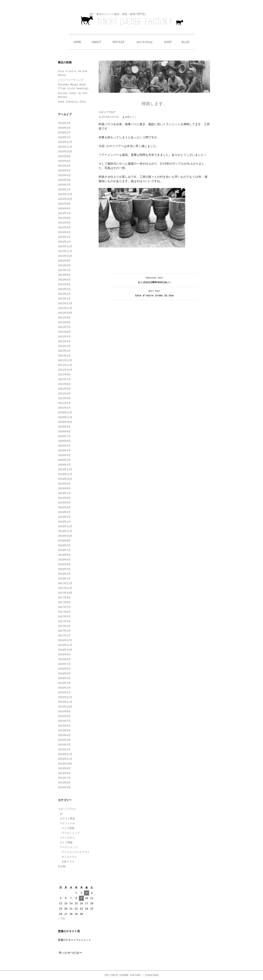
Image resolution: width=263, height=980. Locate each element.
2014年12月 (65, 754)
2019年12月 (65, 470)
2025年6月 (64, 166)
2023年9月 (64, 261)
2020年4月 (64, 451)
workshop (144, 42)
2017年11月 (65, 588)
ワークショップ (70, 833)
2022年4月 (64, 341)
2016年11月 (65, 645)
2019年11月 (65, 474)
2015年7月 (64, 721)
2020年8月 (64, 432)
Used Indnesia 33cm (72, 102)
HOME (78, 42)
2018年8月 (64, 545)
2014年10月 (65, 764)
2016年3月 (64, 683)
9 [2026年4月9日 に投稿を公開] (81, 898)
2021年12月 (65, 360)
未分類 (62, 866)
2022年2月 (64, 351)
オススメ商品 (67, 819)
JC (61, 814)
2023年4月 (64, 285)
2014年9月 (64, 768)
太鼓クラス (68, 862)
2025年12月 (65, 142)
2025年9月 (64, 156)
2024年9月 (64, 204)
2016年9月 (64, 655)
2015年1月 (64, 750)
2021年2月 (64, 403)
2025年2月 (64, 185)
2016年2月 (64, 688)
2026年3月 (64, 128)
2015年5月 (64, 731)
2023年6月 (64, 275)
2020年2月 (64, 460)
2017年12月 (65, 583)
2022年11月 (65, 308)
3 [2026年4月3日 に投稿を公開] (87, 893)
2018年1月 (64, 579)
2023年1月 (64, 299)
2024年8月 (64, 209)
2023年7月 (64, 270)
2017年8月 (64, 602)
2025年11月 (65, 147)
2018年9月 (64, 541)
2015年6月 (64, 726)
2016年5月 (64, 674)
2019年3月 (64, 512)
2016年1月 (64, 693)
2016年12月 (65, 640)
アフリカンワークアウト (76, 852)
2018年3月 (64, 569)
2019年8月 (64, 489)
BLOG (185, 42)
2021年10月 (65, 370)
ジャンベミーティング (71, 80)
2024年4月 (64, 228)
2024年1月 (64, 242)
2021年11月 (65, 365)
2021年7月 (64, 379)
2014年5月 (64, 787)
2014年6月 (64, 783)
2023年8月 (64, 266)
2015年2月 (64, 745)
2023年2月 (64, 294)
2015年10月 (65, 707)
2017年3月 (64, 626)
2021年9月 (64, 375)
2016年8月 (64, 659)
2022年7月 (64, 327)
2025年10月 (65, 152)
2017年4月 (64, 621)
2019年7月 (64, 493)
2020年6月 (64, 441)
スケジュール (67, 823)
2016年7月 (64, 664)
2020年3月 (64, 455)
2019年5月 (64, 503)
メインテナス (67, 838)
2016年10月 (65, 650)
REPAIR (118, 42)
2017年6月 (64, 612)
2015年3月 (64, 740)
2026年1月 (64, 137)
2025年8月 (64, 161)
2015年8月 (64, 716)
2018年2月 (64, 574)
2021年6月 (64, 384)
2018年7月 (64, 550)
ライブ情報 (68, 828)
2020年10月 (65, 422)
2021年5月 (64, 389)
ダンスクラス (69, 857)
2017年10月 (65, 593)
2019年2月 (64, 517)
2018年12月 (65, 526)
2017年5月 (64, 617)
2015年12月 (65, 697)
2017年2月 (64, 631)
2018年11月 (65, 531)
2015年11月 (65, 702)
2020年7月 (64, 436)
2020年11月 (65, 417)
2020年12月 (65, 413)
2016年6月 (64, 669)
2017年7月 (64, 607)
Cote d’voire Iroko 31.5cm (154, 293)
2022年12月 (65, 303)
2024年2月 (64, 237)
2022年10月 (65, 313)
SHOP (168, 42)
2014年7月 (64, 778)
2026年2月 (64, 133)
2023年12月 (65, 247)
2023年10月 (65, 256)
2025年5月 (64, 171)
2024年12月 (65, 194)
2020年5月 (64, 446)
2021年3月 (64, 398)
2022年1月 (64, 356)
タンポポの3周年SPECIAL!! (154, 280)
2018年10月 (65, 536)
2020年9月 (64, 427)
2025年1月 (64, 190)
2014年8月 (64, 773)
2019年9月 (64, 484)
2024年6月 (64, 218)
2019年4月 (64, 508)
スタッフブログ (107, 112)
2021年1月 (64, 408)
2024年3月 (64, 232)
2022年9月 (64, 318)
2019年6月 (64, 498)
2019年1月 (64, 522)
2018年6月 (64, 555)
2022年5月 (64, 337)
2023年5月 (64, 280)
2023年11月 (65, 251)
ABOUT (97, 42)
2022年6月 (64, 332)
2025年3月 (64, 180)
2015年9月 (64, 712)
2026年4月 (64, 123)
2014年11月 (65, 759)
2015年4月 (64, 735)
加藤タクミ (131, 117)
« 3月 (61, 919)
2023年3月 (64, 289)
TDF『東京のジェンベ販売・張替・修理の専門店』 (118, 14)
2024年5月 (64, 223)
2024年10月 (65, 199)
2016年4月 (64, 678)
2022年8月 (64, 322)
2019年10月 (65, 479)
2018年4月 (64, 564)
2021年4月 (64, 394)
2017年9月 (64, 598)
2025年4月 (64, 175)
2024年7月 (64, 213)
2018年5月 (64, 560)
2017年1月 (64, 636)
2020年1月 (64, 465)
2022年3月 (64, 346)
